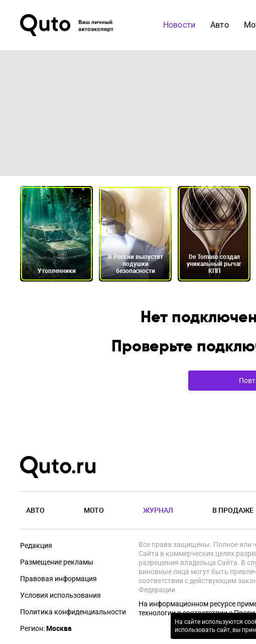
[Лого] (68, 25)
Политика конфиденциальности (73, 612)
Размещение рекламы (57, 562)
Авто (35, 510)
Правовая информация (58, 579)
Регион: (46, 628)
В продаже (233, 510)
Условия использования (60, 595)
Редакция (36, 545)
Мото (94, 510)
